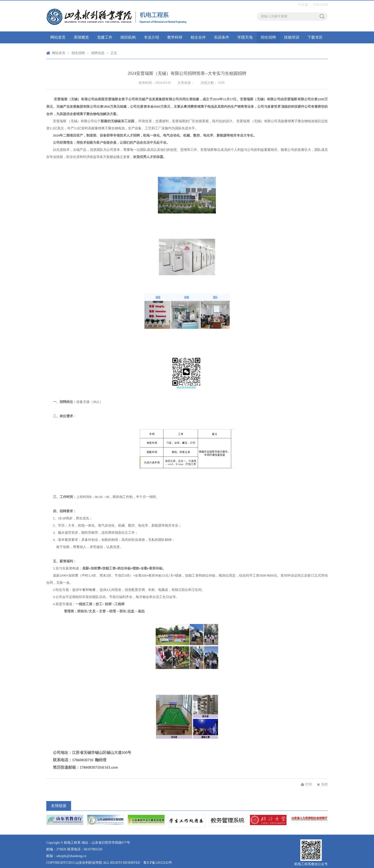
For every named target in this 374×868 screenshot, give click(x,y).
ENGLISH (321, 5)
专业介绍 (151, 37)
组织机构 (128, 37)
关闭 (324, 784)
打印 (309, 784)
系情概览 (81, 37)
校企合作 (198, 37)
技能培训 (292, 37)
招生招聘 (268, 37)
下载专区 (315, 37)
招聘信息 (98, 53)
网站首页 (58, 37)
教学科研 (175, 37)
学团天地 (245, 37)
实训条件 (222, 37)
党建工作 (105, 37)
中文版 (303, 5)
